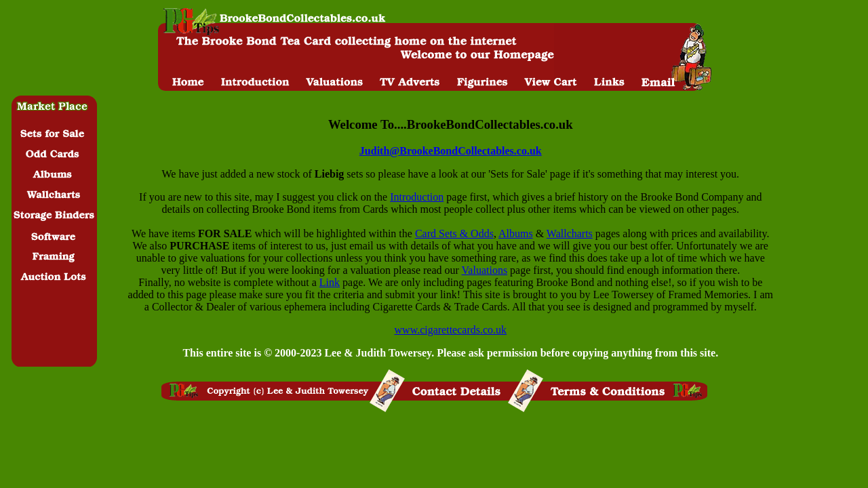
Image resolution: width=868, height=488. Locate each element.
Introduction (417, 197)
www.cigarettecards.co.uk (451, 330)
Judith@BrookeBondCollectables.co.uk (451, 151)
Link (330, 282)
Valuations (485, 270)
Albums (516, 233)
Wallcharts (570, 233)
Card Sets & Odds (454, 233)
